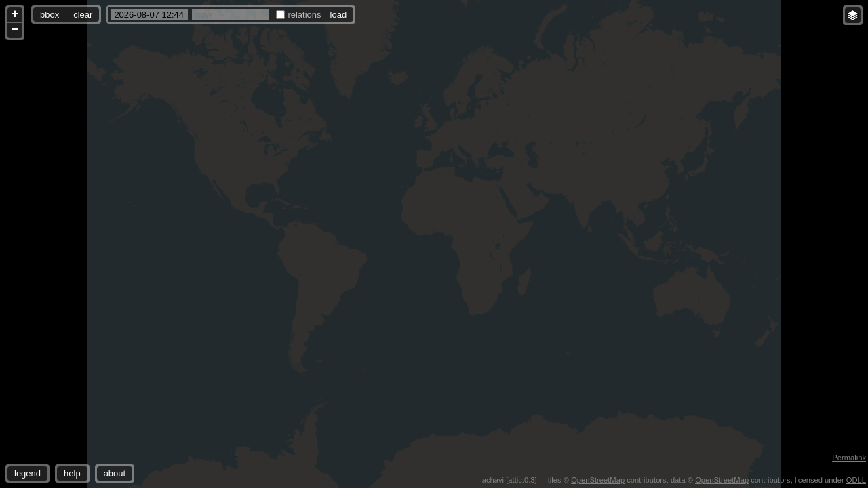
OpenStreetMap (598, 480)
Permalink (849, 457)
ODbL (856, 480)
